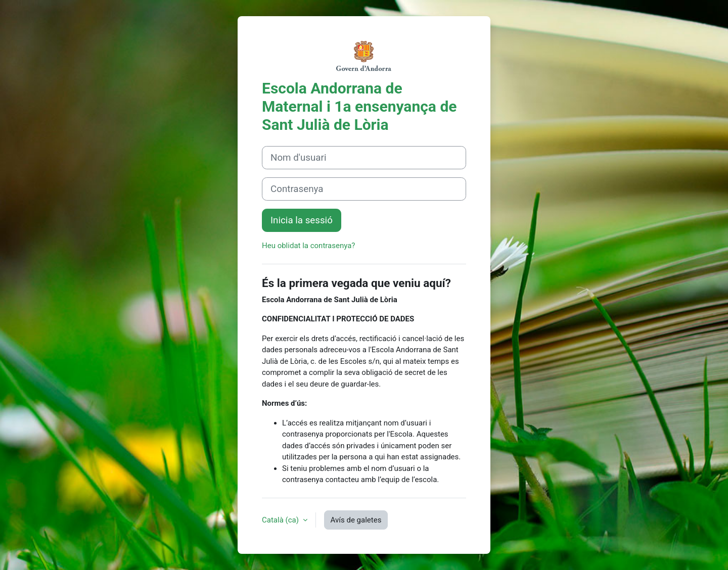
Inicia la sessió (302, 220)
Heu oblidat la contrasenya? (308, 246)
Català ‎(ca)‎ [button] (281, 520)
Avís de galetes (356, 520)
